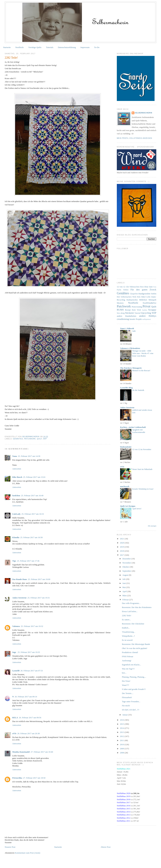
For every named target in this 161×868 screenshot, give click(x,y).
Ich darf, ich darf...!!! (130, 710)
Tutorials (50, 47)
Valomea (16, 626)
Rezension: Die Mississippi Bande (136, 644)
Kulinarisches (132, 300)
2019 (122, 547)
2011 (122, 740)
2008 (122, 753)
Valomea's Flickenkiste (130, 348)
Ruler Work (136, 310)
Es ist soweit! (127, 640)
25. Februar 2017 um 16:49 (32, 495)
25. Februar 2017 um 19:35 (29, 652)
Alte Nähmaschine (133, 287)
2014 (122, 728)
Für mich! (126, 706)
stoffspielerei (147, 319)
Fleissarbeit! (127, 697)
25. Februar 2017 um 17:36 (28, 561)
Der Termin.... (128, 693)
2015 (122, 724)
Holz (139, 297)
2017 (122, 555)
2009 (122, 749)
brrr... (124, 673)
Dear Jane (149, 287)
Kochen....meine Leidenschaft (133, 427)
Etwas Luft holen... (130, 611)
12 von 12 (121, 287)
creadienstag (123, 319)
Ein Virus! (126, 681)
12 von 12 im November (142, 449)
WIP (45, 439)
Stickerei (129, 313)
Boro (142, 287)
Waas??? (125, 685)
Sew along (121, 313)
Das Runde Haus (20, 579)
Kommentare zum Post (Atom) (28, 853)
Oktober (126, 567)
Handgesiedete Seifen (147, 294)
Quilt (40, 439)
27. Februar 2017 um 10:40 (42, 752)
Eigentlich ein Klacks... (131, 665)
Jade (134, 331)
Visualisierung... (129, 632)
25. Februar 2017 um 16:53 (33, 514)
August (126, 575)
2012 (122, 736)
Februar (126, 600)
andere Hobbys (148, 316)
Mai (124, 587)
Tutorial (137, 313)
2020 (122, 543)
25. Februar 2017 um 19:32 (32, 626)
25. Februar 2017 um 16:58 (31, 537)
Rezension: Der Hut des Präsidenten (137, 607)
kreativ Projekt (136, 319)
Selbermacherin (144, 113)
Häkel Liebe (146, 297)
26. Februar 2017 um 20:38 (28, 733)
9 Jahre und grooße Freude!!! (134, 689)
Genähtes (18, 439)
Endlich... (126, 628)
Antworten (17, 469)
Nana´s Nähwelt (127, 328)
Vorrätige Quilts (35, 47)
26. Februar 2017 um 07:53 (32, 671)
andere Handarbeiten (126, 316)
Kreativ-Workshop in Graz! (143, 489)
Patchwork (30, 439)
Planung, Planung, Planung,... (134, 677)
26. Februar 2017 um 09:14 (26, 697)
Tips (14, 561)
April (125, 591)
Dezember (127, 559)
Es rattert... (126, 620)
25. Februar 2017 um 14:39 (29, 456)
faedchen (16, 495)
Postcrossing (137, 307)
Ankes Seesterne (19, 598)
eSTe (14, 733)
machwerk (125, 486)
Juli (124, 579)
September (127, 571)
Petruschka (17, 778)
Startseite (7, 47)
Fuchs (119, 290)
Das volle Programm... (131, 603)
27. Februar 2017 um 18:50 (34, 778)
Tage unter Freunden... (131, 701)
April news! (137, 509)
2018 (122, 551)
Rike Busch (17, 477)
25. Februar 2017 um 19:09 (39, 579)
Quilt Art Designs (128, 506)
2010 (122, 744)
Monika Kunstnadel (21, 752)
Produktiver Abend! (130, 652)
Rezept (128, 310)
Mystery (120, 303)
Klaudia (16, 537)
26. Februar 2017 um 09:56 (30, 718)
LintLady (16, 514)
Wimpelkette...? (128, 636)
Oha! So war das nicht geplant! (135, 648)
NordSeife (19, 47)
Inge (14, 652)
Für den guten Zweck (143, 290)
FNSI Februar (128, 656)
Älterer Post (105, 847)
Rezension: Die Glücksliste (133, 624)
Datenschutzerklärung (67, 47)
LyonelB (16, 671)
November (127, 563)
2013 (122, 732)
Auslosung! (127, 661)
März (125, 595)
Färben (126, 290)
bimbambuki (126, 447)
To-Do (97, 47)
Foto (155, 287)
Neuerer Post (10, 847)
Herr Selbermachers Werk (127, 297)
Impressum (85, 47)
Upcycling (146, 313)
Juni (124, 583)
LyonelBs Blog (126, 388)
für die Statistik (138, 390)
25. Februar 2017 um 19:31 (39, 598)
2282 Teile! (126, 615)
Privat (147, 306)
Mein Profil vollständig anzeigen (135, 138)
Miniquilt (152, 300)
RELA (15, 718)
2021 (122, 539)
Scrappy (152, 310)
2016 (122, 720)
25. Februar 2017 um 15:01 (34, 477)
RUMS (120, 310)
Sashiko (145, 310)
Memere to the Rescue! (141, 371)
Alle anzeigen (152, 526)
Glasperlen (134, 294)
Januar (125, 715)
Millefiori (143, 300)
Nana (15, 456)
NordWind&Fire (150, 303)
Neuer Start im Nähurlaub (142, 469)
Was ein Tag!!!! (128, 669)
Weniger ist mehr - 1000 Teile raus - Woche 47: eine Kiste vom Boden (143, 353)
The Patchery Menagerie (131, 368)
